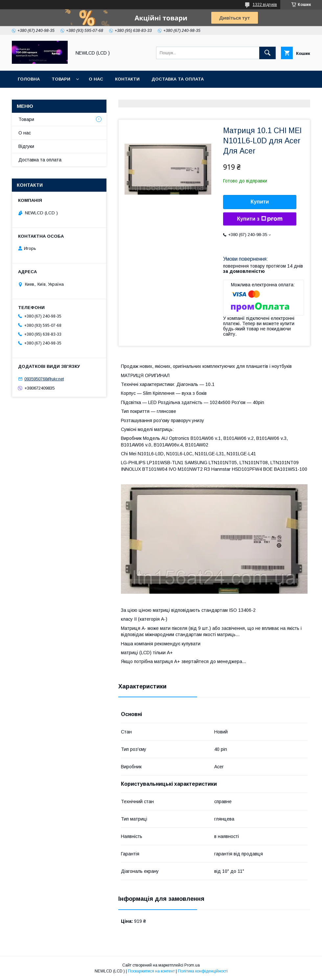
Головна (29, 79)
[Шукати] (267, 53)
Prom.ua (192, 965)
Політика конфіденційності (203, 971)
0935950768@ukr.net (44, 379)
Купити (260, 202)
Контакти (127, 79)
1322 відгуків (265, 5)
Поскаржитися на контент (151, 971)
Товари (61, 79)
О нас (96, 79)
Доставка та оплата (178, 79)
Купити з (260, 219)
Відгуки (26, 146)
